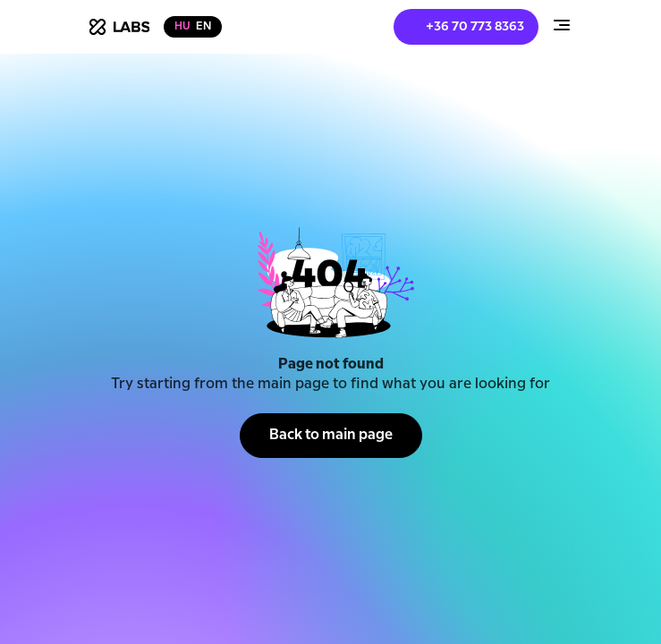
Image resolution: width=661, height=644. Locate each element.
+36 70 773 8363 (475, 27)
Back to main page (331, 435)
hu (182, 26)
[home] (120, 27)
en (203, 26)
